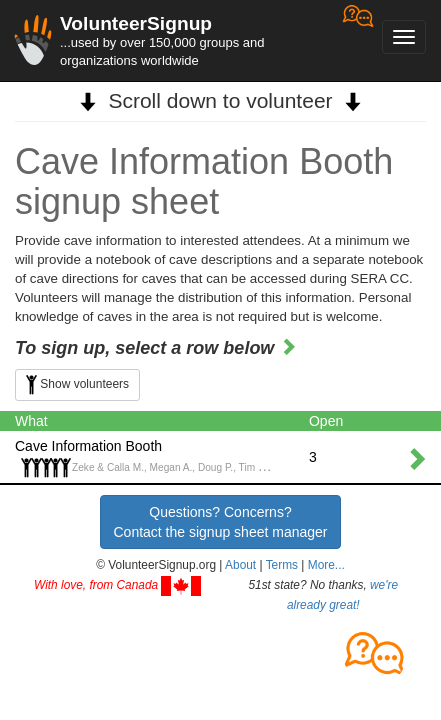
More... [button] (326, 565)
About (240, 565)
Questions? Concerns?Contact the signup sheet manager (220, 522)
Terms (282, 565)
